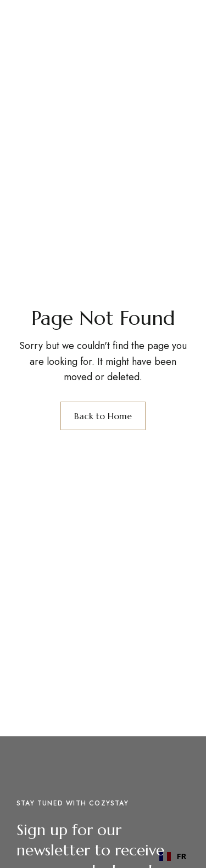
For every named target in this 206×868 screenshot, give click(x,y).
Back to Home (103, 416)
